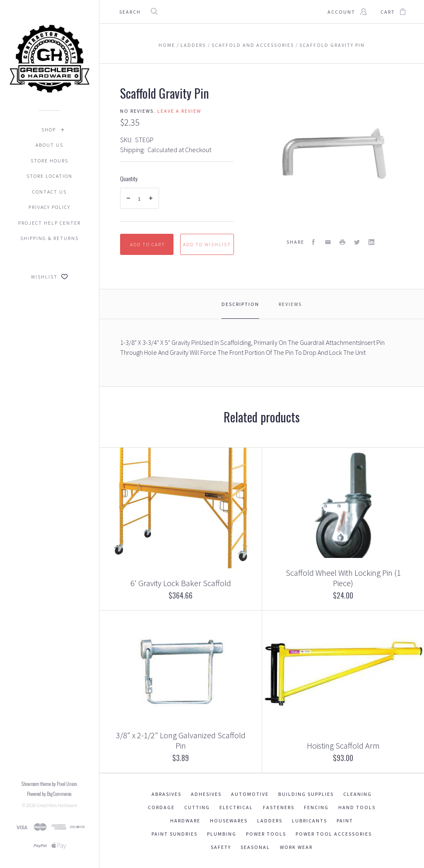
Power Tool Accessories (334, 834)
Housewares (229, 821)
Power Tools (266, 834)
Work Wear (296, 847)
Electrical (236, 807)
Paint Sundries (175, 834)
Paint (345, 821)
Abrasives (166, 794)
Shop (49, 130)
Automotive (250, 794)
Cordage (161, 807)
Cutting (197, 807)
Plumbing (222, 834)
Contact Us (49, 192)
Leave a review (179, 111)
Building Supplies (306, 794)
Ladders (270, 821)
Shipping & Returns (49, 238)
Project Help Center (49, 223)
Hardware (185, 821)
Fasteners (279, 807)
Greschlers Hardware (57, 805)
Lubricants (310, 821)
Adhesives (206, 794)
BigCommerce (59, 794)
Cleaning (358, 794)
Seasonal (255, 847)
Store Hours (49, 161)
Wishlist (49, 277)
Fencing (316, 807)
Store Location (49, 176)
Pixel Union (67, 784)
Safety (221, 847)
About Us (49, 145)
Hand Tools (357, 807)
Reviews (290, 304)
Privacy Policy (49, 207)
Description (240, 304)
